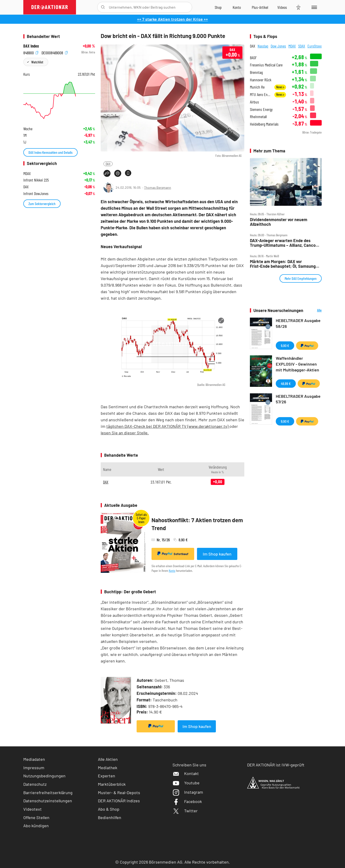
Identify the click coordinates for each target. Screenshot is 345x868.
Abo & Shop (109, 809)
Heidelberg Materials (264, 124)
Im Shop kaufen (217, 554)
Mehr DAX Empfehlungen (301, 278)
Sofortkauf (173, 554)
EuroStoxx (315, 46)
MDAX (292, 46)
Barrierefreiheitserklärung (48, 793)
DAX (108, 164)
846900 (31, 52)
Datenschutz (35, 784)
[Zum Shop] (218, 7)
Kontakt (186, 773)
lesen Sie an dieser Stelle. (125, 433)
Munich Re (257, 87)
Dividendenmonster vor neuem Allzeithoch (279, 222)
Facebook (187, 801)
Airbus (254, 102)
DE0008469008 (55, 52)
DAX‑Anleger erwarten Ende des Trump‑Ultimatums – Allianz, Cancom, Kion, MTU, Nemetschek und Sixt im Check (285, 243)
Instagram (188, 792)
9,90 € (285, 345)
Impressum (34, 768)
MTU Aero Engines (261, 94)
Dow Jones (278, 46)
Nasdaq (263, 46)
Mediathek (108, 768)
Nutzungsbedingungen (44, 776)
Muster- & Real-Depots (119, 793)
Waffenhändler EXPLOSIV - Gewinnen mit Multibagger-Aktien (297, 364)
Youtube (186, 783)
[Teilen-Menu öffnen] (107, 173)
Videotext (33, 809)
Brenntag (256, 72)
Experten (107, 776)
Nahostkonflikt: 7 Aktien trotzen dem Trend (197, 524)
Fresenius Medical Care (266, 65)
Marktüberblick (112, 784)
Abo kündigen (36, 826)
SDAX (302, 46)
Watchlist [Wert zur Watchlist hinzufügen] (37, 62)
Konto (172, 571)
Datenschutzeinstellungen (48, 801)
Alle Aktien (108, 759)
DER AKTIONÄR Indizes (119, 801)
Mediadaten (34, 759)
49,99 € (286, 383)
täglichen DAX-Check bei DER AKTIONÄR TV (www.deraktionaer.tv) (168, 426)
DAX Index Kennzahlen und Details (50, 152)
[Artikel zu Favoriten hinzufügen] (128, 173)
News (280, 87)
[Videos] (282, 7)
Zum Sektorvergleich (42, 204)
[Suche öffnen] (103, 7)
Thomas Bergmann (158, 187)
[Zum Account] (237, 7)
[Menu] (313, 7)
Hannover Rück (261, 80)
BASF (253, 58)
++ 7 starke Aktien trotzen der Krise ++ (172, 19)
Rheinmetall (258, 117)
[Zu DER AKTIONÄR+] (260, 7)
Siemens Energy (261, 109)
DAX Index (31, 46)
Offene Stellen (36, 817)
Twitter (185, 811)
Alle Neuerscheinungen (314, 310)
